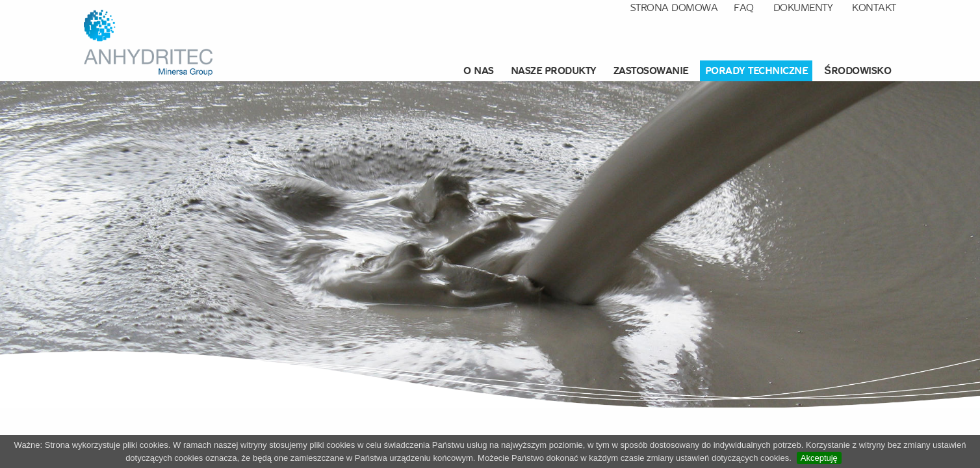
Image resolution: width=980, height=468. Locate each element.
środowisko (857, 71)
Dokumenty (803, 7)
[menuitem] (480, 71)
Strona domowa (674, 7)
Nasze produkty (554, 71)
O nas (479, 71)
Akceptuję (819, 458)
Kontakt (874, 7)
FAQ (744, 7)
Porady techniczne (756, 71)
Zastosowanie (651, 71)
